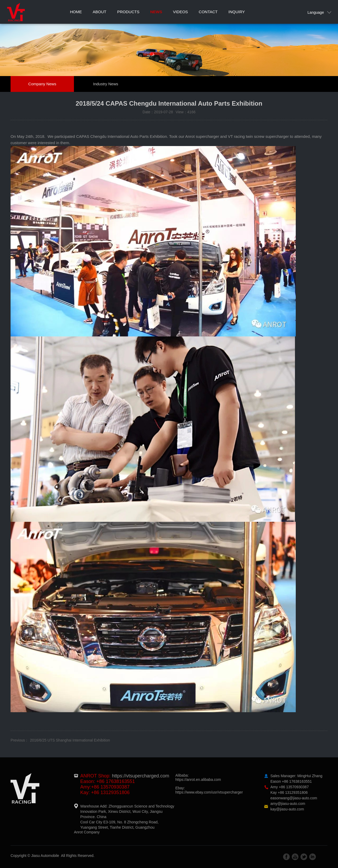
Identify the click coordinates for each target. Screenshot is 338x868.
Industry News (105, 84)
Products (128, 12)
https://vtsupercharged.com (141, 776)
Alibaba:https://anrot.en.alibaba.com (198, 777)
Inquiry (237, 12)
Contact (208, 12)
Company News (42, 84)
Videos (180, 12)
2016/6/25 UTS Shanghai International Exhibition (70, 740)
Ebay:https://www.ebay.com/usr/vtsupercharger (209, 790)
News (156, 12)
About (100, 12)
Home (76, 12)
